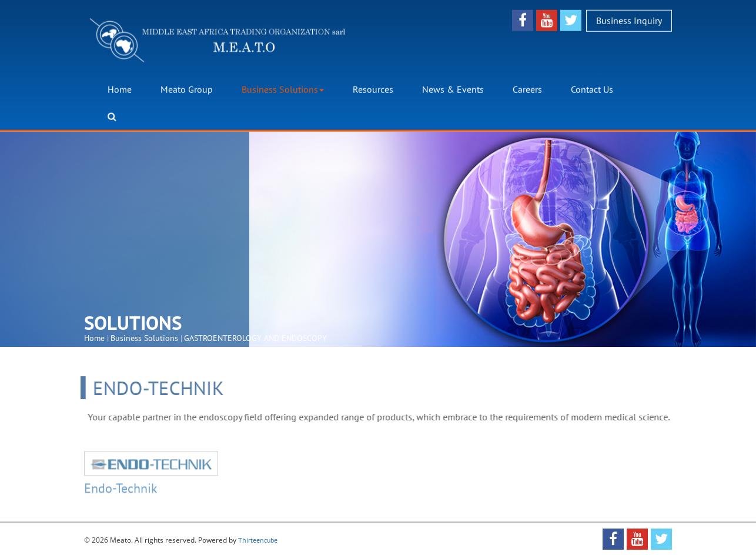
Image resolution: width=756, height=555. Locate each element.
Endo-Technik (121, 490)
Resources (373, 89)
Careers (527, 89)
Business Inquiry (629, 20)
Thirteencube (258, 540)
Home (120, 89)
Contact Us (592, 89)
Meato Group (187, 89)
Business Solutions (283, 89)
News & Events (453, 89)
